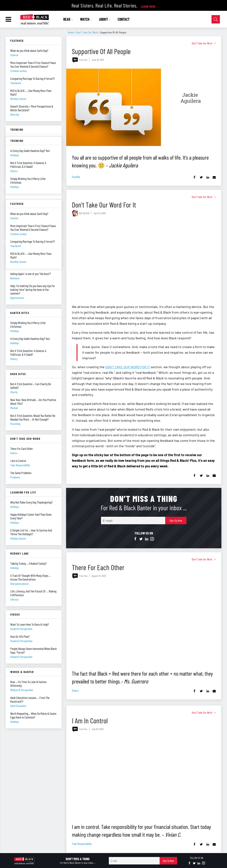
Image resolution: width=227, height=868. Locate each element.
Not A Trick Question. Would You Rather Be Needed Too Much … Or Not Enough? (33, 417)
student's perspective (21, 629)
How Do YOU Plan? (20, 636)
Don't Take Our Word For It (104, 205)
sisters (75, 690)
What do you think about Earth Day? (29, 51)
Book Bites (18, 374)
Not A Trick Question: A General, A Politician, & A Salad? (28, 353)
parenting (15, 424)
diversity (15, 114)
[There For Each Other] (144, 623)
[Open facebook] (135, 539)
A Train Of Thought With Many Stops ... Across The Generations (30, 577)
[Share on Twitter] (201, 177)
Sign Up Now (176, 520)
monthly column (18, 99)
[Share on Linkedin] (208, 177)
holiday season (18, 538)
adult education (18, 706)
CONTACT (124, 19)
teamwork (16, 83)
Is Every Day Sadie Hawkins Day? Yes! (30, 339)
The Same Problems (21, 473)
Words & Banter (22, 672)
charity (14, 392)
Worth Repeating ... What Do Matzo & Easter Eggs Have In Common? (33, 715)
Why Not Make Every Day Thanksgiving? (31, 502)
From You (83, 60)
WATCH (86, 19)
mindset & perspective (22, 690)
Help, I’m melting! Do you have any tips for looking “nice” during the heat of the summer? (33, 290)
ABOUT (105, 19)
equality (76, 177)
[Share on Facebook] (195, 177)
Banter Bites (20, 313)
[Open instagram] (152, 539)
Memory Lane (20, 553)
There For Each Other (98, 567)
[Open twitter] (141, 539)
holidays (15, 331)
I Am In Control (90, 720)
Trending (17, 129)
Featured (17, 41)
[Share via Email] (214, 177)
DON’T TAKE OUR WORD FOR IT (128, 367)
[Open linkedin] (147, 539)
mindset (14, 408)
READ (68, 19)
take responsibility (82, 844)
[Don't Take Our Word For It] (144, 261)
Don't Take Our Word (87, 32)
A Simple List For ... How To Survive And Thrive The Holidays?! (31, 532)
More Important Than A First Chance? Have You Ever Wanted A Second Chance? (33, 65)
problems (15, 477)
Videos (15, 614)
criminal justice (18, 71)
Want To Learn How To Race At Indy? (29, 624)
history (14, 359)
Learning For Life (23, 492)
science (14, 55)
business (15, 278)
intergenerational (19, 584)
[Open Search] (216, 19)
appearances (17, 298)
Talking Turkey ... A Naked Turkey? (28, 563)
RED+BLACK (84, 213)
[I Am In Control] (144, 777)
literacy (14, 599)
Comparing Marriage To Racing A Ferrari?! (33, 78)
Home (71, 32)
